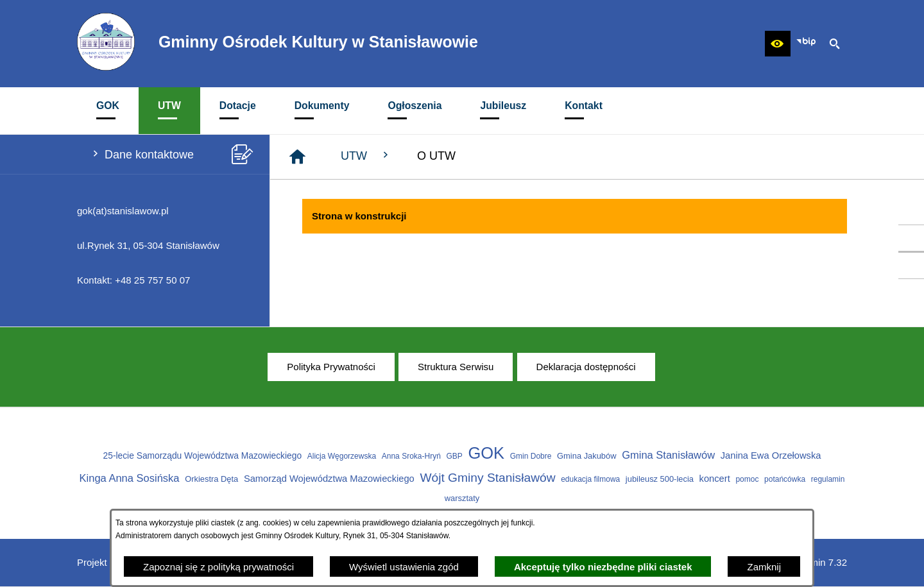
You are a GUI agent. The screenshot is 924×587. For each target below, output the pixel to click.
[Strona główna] (297, 157)
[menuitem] (108, 111)
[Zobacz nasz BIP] (806, 44)
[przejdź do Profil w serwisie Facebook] (911, 238)
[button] (778, 44)
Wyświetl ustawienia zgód (404, 567)
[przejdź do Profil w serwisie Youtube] (911, 266)
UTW (366, 156)
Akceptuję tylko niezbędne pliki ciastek (603, 567)
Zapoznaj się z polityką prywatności (218, 567)
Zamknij (764, 567)
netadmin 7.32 (817, 562)
